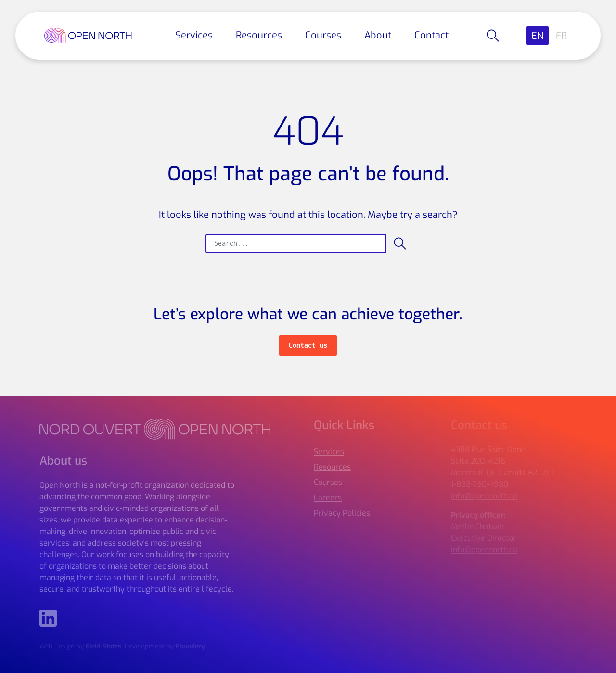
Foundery (190, 646)
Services (194, 35)
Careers (328, 498)
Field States (103, 646)
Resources (259, 35)
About (378, 35)
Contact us (308, 345)
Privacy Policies (342, 513)
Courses (323, 35)
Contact (431, 35)
